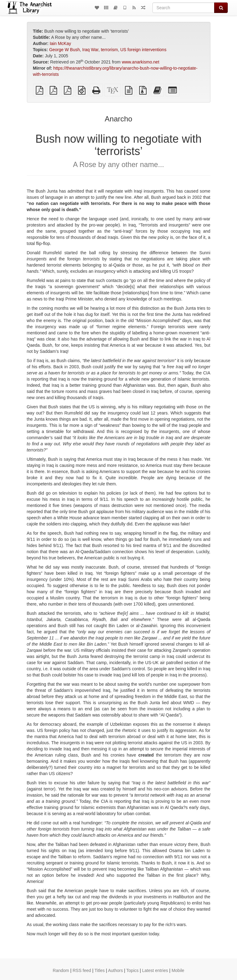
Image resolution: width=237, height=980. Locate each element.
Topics (132, 970)
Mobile (178, 970)
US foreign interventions (143, 50)
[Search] (183, 8)
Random (61, 970)
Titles (100, 970)
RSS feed (82, 970)
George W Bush (64, 50)
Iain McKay (60, 43)
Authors (115, 970)
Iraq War (90, 50)
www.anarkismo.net (141, 62)
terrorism (109, 50)
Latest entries (155, 970)
